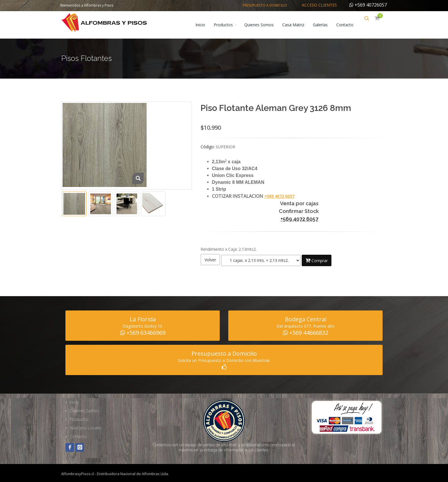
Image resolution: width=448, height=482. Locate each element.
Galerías (324, 25)
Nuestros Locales (86, 426)
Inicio (204, 25)
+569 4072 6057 (279, 196)
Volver (210, 260)
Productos (227, 25)
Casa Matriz (297, 25)
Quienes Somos (263, 25)
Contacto (349, 25)
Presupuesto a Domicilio (265, 5)
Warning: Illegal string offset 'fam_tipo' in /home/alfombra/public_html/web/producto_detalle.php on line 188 (261, 260)
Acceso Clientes (319, 5)
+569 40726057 (368, 5)
